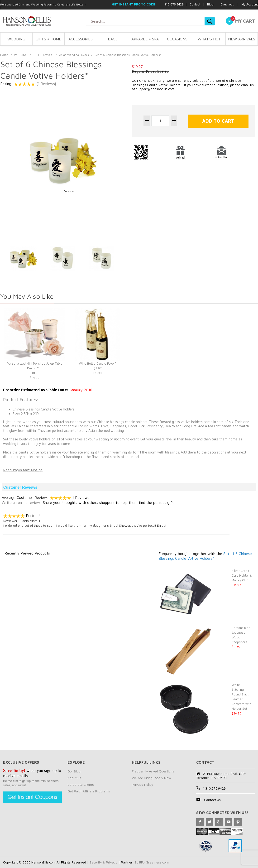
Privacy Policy (143, 784)
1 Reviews (46, 84)
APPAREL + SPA (145, 39)
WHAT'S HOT (209, 39)
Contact (195, 4)
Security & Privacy (103, 862)
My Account (250, 4)
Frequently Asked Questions (153, 771)
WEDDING (16, 39)
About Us (74, 778)
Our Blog (74, 771)
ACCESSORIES (81, 39)
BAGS (113, 39)
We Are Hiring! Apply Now (151, 778)
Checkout (227, 4)
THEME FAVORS (43, 55)
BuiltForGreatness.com (152, 862)
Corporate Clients (81, 784)
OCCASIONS (177, 39)
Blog (210, 4)
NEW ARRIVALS (242, 39)
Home (4, 55)
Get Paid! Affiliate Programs (89, 791)
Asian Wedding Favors (74, 55)
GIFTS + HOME (48, 39)
